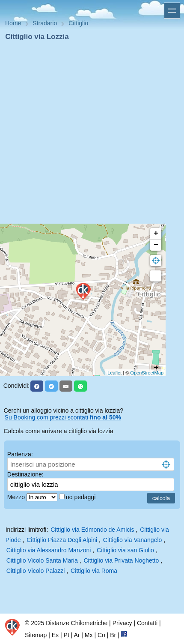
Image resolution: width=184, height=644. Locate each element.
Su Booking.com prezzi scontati (63, 417)
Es (55, 635)
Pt (67, 635)
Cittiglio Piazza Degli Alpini (62, 540)
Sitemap (36, 635)
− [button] (156, 245)
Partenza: (20, 454)
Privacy (122, 623)
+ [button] (156, 234)
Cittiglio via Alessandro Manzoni (49, 550)
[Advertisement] (89, 135)
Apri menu (172, 11)
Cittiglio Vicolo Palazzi (36, 571)
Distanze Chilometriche (77, 623)
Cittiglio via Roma (94, 571)
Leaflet (114, 373)
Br (113, 635)
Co (101, 635)
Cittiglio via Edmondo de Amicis (92, 530)
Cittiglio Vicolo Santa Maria (42, 560)
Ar (77, 635)
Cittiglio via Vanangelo (133, 540)
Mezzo (17, 497)
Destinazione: (25, 474)
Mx (89, 635)
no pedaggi (82, 497)
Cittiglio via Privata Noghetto (121, 560)
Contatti (147, 623)
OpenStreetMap (147, 373)
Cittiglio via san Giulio (125, 550)
